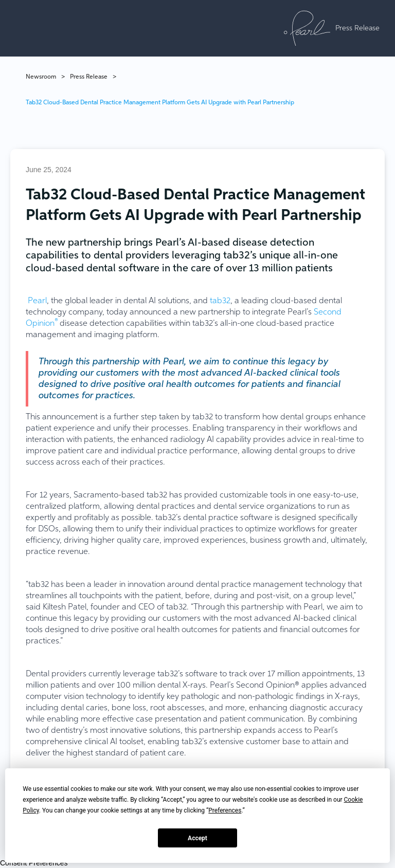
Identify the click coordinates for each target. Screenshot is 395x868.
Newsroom (41, 77)
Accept (197, 838)
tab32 (220, 301)
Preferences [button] (225, 810)
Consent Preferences (34, 863)
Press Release (89, 77)
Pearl (37, 301)
